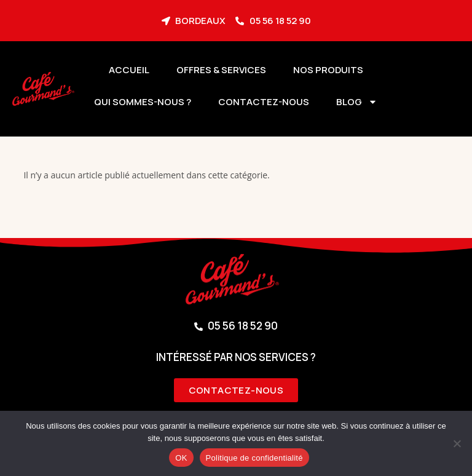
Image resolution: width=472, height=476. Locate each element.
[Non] (457, 443)
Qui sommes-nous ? (143, 102)
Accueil (129, 70)
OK (181, 458)
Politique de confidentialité (254, 458)
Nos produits (328, 70)
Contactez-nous (264, 102)
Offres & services (221, 70)
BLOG (357, 102)
